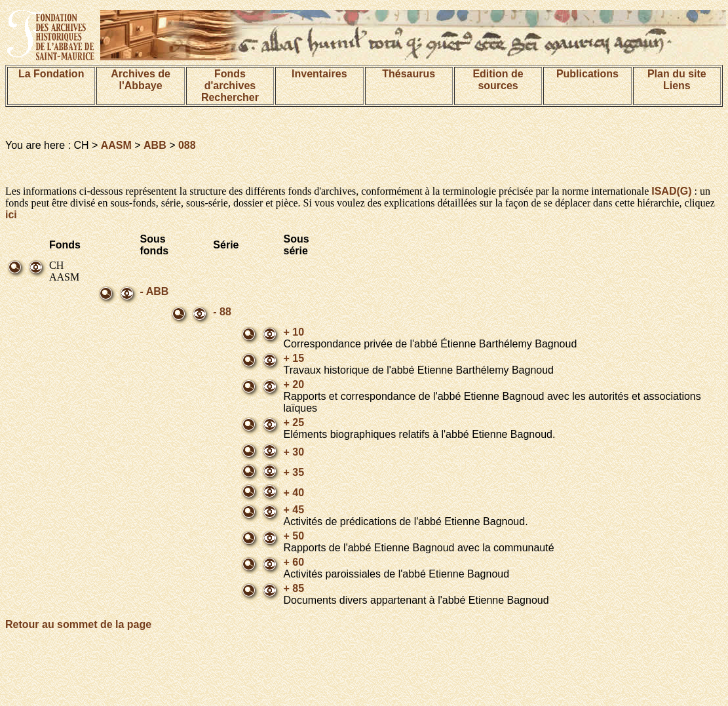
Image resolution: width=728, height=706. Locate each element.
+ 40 (294, 493)
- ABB (155, 291)
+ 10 (294, 332)
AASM (116, 145)
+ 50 (294, 536)
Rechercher (230, 97)
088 (187, 145)
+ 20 (294, 384)
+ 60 (294, 562)
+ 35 (294, 472)
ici (11, 215)
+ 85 (294, 588)
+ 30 (294, 452)
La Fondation (51, 74)
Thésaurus (409, 74)
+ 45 (294, 510)
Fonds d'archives (230, 80)
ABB (155, 145)
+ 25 (294, 422)
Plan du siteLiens (677, 80)
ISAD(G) (671, 191)
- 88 (222, 312)
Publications (587, 74)
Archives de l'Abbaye (141, 80)
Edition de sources (498, 80)
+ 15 (294, 358)
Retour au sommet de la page (78, 624)
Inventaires (319, 74)
